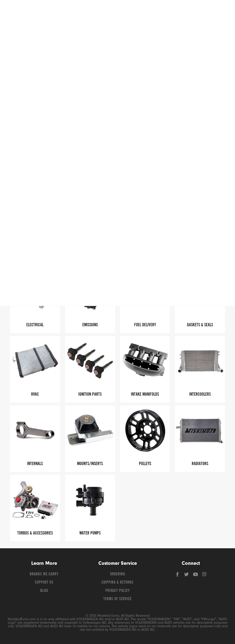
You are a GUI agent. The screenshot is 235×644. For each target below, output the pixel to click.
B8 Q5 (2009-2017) (118, 61)
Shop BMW (128, 27)
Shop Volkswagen (25, 27)
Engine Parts (141, 61)
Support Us (44, 583)
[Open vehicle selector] (223, 40)
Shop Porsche (179, 27)
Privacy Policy (118, 591)
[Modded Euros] (39, 10)
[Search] (164, 10)
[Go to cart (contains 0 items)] (220, 10)
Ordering (118, 574)
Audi (91, 61)
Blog (44, 591)
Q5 (101, 61)
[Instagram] (204, 576)
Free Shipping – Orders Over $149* (118, 50)
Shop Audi (76, 27)
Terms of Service (117, 599)
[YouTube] (196, 576)
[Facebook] (178, 576)
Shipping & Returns (117, 583)
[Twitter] (187, 576)
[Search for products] (116, 10)
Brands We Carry (44, 574)
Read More (193, 90)
